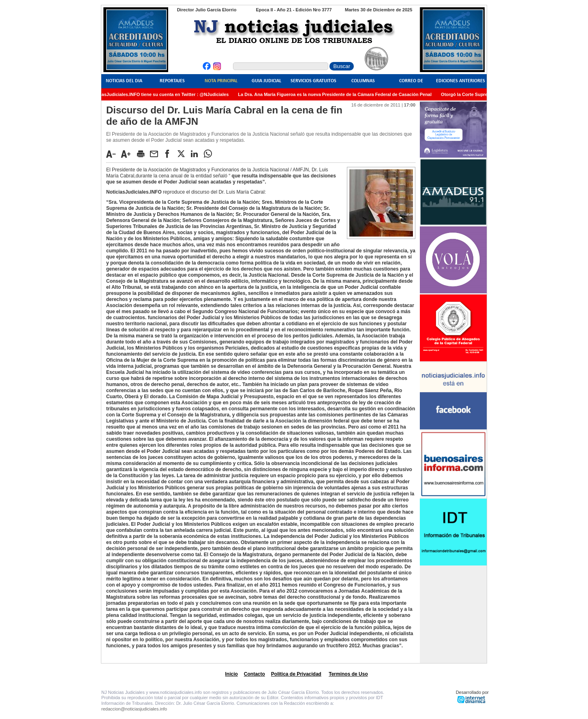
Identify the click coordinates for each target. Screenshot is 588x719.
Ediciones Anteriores (461, 81)
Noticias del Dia (124, 81)
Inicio (232, 674)
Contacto (254, 674)
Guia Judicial (266, 81)
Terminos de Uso (348, 674)
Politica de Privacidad (296, 674)
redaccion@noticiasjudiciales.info (134, 709)
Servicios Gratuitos (313, 81)
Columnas (363, 81)
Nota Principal (221, 81)
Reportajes (172, 81)
